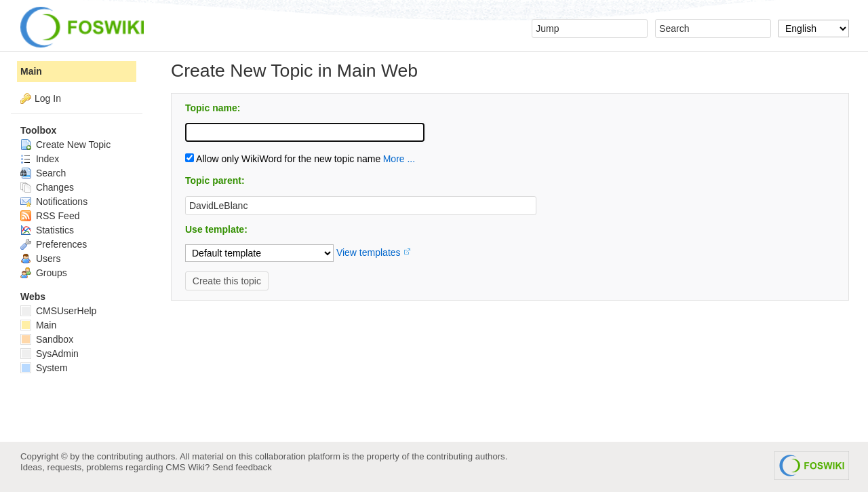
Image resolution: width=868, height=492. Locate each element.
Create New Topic (65, 145)
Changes (47, 187)
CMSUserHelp (58, 311)
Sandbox (47, 339)
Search (43, 173)
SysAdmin (50, 354)
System (44, 368)
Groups (44, 273)
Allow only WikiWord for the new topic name (283, 159)
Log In (48, 98)
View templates (369, 252)
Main (31, 71)
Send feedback (242, 467)
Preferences (54, 244)
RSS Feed (50, 216)
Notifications (54, 202)
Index (40, 159)
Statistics (47, 230)
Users (40, 259)
